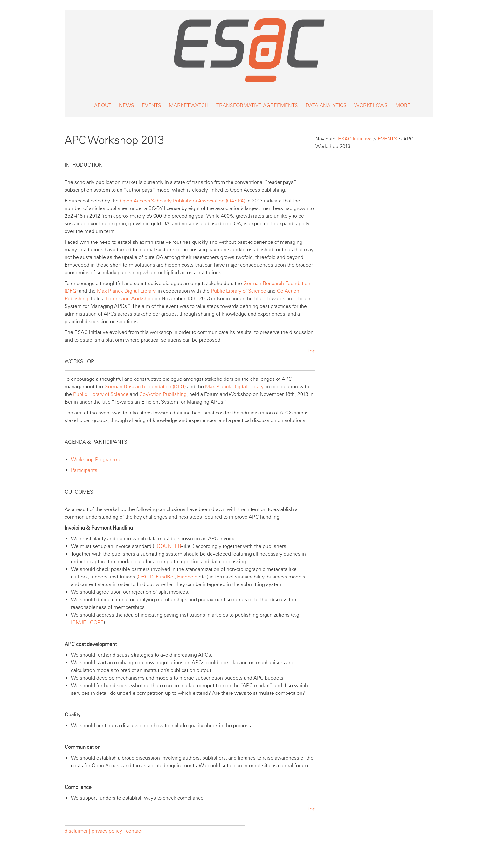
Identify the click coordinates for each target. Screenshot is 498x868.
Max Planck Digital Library (126, 291)
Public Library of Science (239, 291)
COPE (97, 622)
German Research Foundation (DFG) (145, 387)
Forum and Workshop (130, 299)
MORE (403, 105)
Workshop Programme (96, 459)
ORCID (145, 577)
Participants (84, 470)
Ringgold (187, 577)
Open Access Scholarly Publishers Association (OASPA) (183, 201)
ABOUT (103, 105)
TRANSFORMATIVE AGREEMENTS (257, 105)
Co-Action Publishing (163, 394)
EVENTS (152, 105)
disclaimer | (78, 831)
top (312, 351)
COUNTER (169, 546)
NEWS (127, 105)
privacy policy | (108, 831)
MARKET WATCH (189, 105)
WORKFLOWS (371, 105)
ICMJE (79, 622)
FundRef (165, 577)
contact (134, 831)
